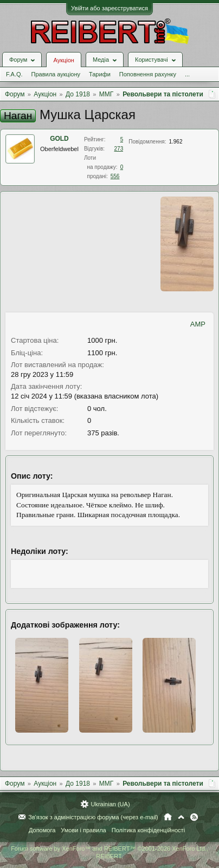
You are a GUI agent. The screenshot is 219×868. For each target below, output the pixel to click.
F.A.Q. (14, 74)
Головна (168, 817)
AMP (198, 324)
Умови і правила (83, 830)
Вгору (181, 817)
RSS (194, 817)
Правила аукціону (56, 74)
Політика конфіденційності (148, 830)
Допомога (42, 830)
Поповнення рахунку (148, 74)
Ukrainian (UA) (110, 804)
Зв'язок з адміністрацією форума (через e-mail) (93, 817)
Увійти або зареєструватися (110, 8)
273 (119, 149)
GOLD (59, 139)
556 (115, 176)
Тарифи (100, 74)
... (187, 74)
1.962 (175, 142)
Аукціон (63, 60)
